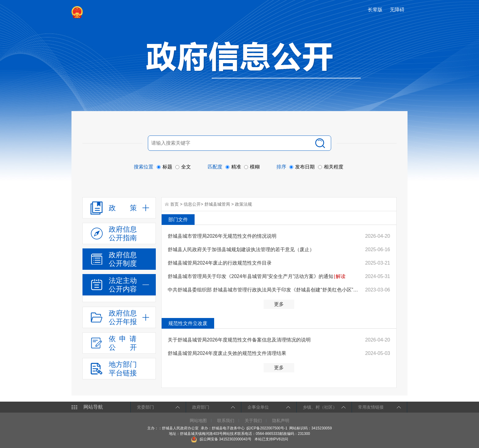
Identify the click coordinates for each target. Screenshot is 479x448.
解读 (341, 276)
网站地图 (198, 421)
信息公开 (192, 204)
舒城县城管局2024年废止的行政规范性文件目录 (220, 263)
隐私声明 (281, 421)
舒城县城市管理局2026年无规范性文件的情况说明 (222, 236)
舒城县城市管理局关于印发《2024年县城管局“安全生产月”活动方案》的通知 (250, 276)
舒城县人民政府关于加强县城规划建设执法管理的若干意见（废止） (241, 249)
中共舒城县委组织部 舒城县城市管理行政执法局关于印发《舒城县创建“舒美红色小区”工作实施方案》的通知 (264, 290)
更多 (279, 304)
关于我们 (253, 421)
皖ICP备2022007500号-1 (267, 428)
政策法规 (243, 204)
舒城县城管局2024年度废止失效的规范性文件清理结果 (227, 353)
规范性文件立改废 (188, 323)
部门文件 (178, 220)
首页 (174, 204)
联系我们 (226, 421)
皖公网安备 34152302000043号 (221, 439)
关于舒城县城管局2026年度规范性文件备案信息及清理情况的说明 (239, 340)
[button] (376, 10)
